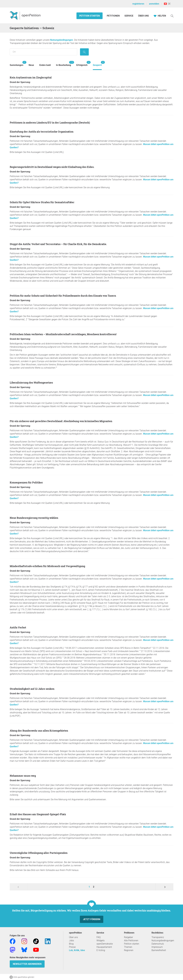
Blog (71, 944)
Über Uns (143, 16)
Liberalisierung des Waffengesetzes (31, 383)
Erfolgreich (82, 64)
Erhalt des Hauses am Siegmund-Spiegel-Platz (38, 814)
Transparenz (158, 937)
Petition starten (90, 16)
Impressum (157, 947)
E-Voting (101, 950)
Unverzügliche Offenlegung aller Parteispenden (39, 853)
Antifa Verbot (18, 627)
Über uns (73, 937)
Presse (72, 947)
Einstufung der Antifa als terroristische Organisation (42, 132)
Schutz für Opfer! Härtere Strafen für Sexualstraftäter (42, 202)
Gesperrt (97, 64)
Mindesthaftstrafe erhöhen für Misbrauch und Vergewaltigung (47, 566)
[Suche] (172, 16)
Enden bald (45, 65)
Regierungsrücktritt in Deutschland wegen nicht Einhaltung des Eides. (52, 167)
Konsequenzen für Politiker (26, 482)
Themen (128, 947)
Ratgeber (128, 937)
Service (129, 16)
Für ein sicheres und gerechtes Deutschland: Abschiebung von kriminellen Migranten (61, 421)
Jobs (71, 941)
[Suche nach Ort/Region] (43, 52)
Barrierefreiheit (159, 950)
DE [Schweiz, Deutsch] (167, 4)
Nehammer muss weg (23, 776)
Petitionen (114, 16)
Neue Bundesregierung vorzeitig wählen (34, 518)
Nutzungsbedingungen (62, 40)
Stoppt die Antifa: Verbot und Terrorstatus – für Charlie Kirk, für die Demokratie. (58, 244)
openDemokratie (105, 944)
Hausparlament (104, 947)
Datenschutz (158, 944)
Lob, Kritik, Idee (77, 950)
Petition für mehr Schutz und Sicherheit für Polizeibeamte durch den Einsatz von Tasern (63, 296)
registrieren (138, 4)
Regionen (129, 950)
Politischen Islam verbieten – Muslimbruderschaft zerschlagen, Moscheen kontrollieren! (63, 334)
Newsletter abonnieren (27, 964)
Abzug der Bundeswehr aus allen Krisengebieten (39, 731)
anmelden (154, 4)
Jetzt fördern (92, 919)
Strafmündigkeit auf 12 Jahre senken (32, 689)
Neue (31, 65)
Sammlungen (17, 64)
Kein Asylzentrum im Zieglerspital (31, 77)
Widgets (101, 941)
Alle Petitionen (131, 941)
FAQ (99, 937)
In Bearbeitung (63, 64)
